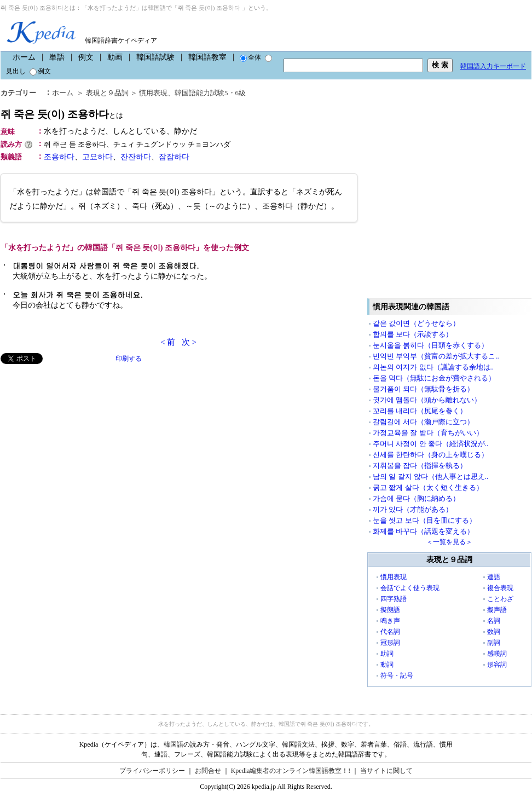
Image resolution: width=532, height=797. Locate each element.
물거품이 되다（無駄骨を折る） (423, 389)
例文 (86, 57)
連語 (494, 577)
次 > (189, 342)
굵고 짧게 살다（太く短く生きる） (428, 487)
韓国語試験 (155, 57)
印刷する (129, 359)
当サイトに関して (386, 771)
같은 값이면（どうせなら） (416, 323)
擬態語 (390, 610)
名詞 (494, 621)
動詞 (387, 665)
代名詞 (390, 632)
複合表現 (500, 588)
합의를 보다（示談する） (413, 334)
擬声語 (497, 610)
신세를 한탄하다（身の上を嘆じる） (430, 455)
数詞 (494, 632)
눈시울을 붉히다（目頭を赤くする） (430, 345)
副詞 (494, 643)
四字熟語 (394, 599)
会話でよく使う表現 (410, 588)
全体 (250, 57)
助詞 (387, 654)
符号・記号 (397, 675)
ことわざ (500, 599)
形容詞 (497, 665)
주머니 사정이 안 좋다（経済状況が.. (430, 444)
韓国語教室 (207, 57)
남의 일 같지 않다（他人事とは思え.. (430, 477)
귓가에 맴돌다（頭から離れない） (427, 400)
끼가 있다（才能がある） (413, 509)
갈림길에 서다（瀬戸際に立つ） (423, 422)
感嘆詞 (497, 654)
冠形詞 (390, 643)
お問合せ (208, 771)
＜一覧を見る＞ (449, 542)
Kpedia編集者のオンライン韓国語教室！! (291, 771)
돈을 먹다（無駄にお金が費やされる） (434, 378)
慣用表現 (394, 577)
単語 (57, 57)
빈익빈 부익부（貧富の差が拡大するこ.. (436, 356)
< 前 (168, 342)
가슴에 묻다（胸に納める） (416, 498)
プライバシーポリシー (152, 771)
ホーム (24, 57)
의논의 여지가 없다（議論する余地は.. (433, 367)
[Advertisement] (103, 475)
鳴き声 (390, 621)
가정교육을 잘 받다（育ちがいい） (428, 433)
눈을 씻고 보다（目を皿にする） (424, 520)
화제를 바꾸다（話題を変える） (423, 531)
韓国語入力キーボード (493, 66)
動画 (115, 57)
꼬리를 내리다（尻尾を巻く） (420, 411)
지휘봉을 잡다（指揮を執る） (420, 466)
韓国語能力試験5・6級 (210, 93)
